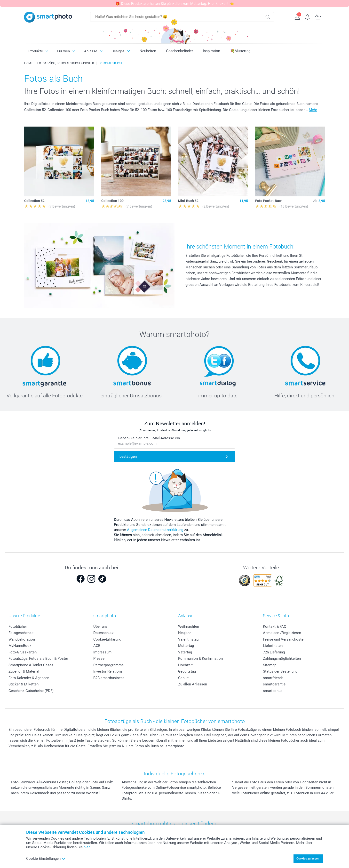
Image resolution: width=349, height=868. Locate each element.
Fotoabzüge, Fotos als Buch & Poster (38, 659)
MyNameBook (20, 646)
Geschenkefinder (179, 51)
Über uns (100, 627)
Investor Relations (108, 671)
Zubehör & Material (24, 671)
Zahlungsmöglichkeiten (282, 659)
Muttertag (186, 646)
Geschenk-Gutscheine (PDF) (31, 691)
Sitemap (270, 665)
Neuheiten (148, 51)
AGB (97, 646)
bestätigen (128, 457)
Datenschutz (103, 633)
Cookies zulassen (308, 859)
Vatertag (185, 652)
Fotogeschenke (21, 633)
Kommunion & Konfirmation (200, 659)
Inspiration (211, 51)
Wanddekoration (22, 639)
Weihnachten (189, 627)
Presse (99, 659)
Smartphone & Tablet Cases (31, 665)
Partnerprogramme (108, 665)
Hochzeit (185, 665)
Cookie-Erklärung (107, 639)
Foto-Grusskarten (23, 652)
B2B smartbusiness (109, 678)
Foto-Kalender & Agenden (29, 678)
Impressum (102, 652)
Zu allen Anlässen (193, 684)
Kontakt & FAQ (275, 627)
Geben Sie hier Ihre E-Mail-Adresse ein (149, 438)
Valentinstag (188, 639)
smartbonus (273, 691)
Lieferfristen (273, 646)
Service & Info (276, 616)
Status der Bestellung (280, 671)
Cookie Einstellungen (46, 859)
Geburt (183, 678)
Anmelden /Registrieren (282, 633)
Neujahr (184, 633)
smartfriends (273, 678)
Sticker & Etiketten (24, 684)
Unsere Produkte (24, 616)
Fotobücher (18, 627)
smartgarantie (274, 684)
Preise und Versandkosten (284, 639)
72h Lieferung (274, 652)
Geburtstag (187, 671)
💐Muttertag (240, 51)
